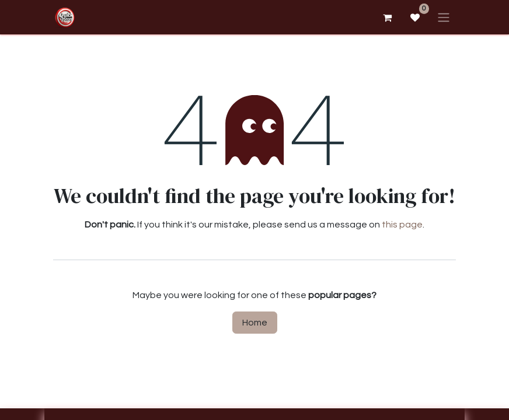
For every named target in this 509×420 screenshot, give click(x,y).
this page (402, 225)
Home (255, 323)
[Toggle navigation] (444, 17)
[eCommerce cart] (387, 17)
